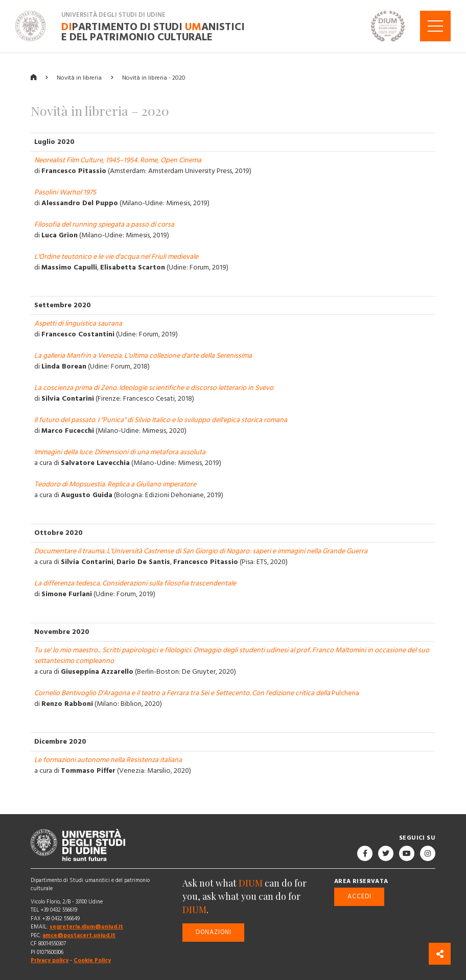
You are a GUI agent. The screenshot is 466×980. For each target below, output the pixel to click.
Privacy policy (50, 960)
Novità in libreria (79, 77)
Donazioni (214, 932)
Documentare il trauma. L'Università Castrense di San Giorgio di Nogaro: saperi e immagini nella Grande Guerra (201, 551)
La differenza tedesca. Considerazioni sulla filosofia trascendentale (135, 583)
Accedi (359, 896)
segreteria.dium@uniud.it (86, 927)
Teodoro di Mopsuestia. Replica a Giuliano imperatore (115, 484)
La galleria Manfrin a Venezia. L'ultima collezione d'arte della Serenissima (143, 356)
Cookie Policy (92, 960)
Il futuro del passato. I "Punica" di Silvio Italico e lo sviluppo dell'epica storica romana (161, 420)
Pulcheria (345, 693)
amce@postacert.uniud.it (79, 935)
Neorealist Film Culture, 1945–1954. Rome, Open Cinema (118, 160)
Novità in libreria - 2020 (154, 77)
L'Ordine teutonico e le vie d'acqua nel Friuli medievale (116, 257)
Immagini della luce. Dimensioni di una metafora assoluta (120, 452)
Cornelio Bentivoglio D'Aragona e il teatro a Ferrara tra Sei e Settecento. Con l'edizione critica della (183, 693)
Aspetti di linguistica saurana (78, 324)
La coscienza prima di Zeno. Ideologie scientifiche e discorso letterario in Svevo (154, 388)
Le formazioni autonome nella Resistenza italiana (108, 760)
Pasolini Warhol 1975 (65, 192)
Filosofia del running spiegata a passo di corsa (104, 225)
